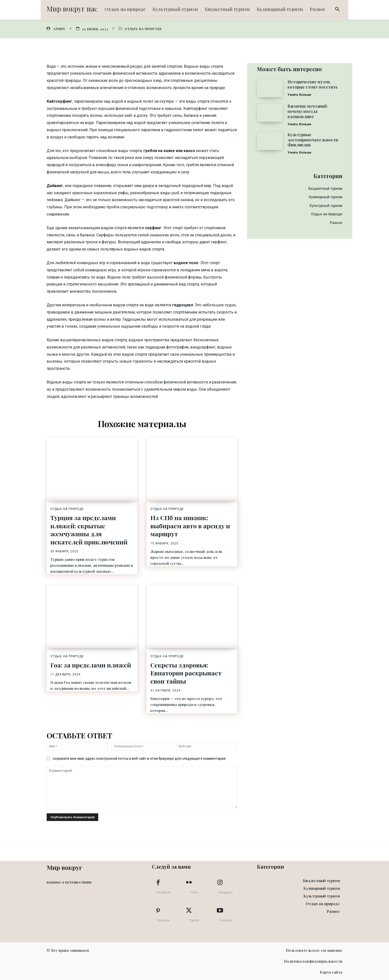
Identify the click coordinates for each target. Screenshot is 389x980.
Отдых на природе (143, 29)
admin (59, 29)
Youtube (226, 920)
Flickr (194, 892)
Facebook (164, 892)
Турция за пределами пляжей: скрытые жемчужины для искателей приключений (89, 530)
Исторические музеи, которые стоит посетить (313, 84)
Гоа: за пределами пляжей (91, 665)
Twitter (194, 920)
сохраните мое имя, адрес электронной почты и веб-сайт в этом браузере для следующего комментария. (139, 759)
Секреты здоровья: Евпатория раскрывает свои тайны (186, 673)
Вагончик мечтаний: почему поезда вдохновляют (308, 111)
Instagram (226, 892)
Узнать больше (299, 95)
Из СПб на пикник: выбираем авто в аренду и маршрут (190, 526)
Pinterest (163, 920)
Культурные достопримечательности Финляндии (313, 140)
